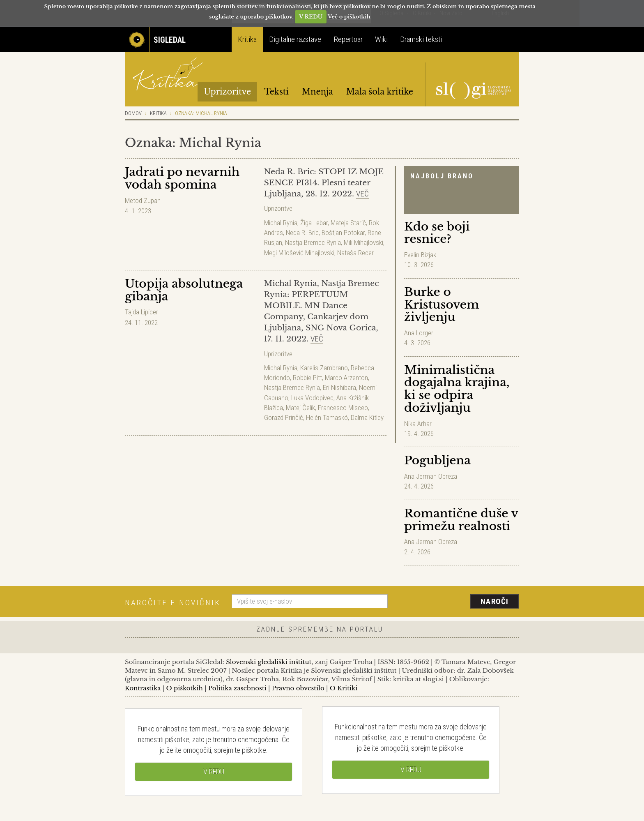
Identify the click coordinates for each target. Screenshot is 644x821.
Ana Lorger (419, 333)
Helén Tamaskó (327, 417)
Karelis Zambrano (324, 368)
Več (362, 194)
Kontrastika (143, 688)
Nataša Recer (355, 253)
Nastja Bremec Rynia (313, 242)
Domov (133, 113)
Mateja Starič (348, 223)
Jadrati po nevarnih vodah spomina (182, 178)
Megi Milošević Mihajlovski (299, 253)
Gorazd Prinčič (284, 417)
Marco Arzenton (346, 378)
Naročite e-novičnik (173, 603)
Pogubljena (437, 460)
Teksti (276, 92)
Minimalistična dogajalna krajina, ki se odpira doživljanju (457, 389)
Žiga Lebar (314, 223)
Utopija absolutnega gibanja (184, 290)
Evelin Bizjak (420, 255)
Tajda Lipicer (141, 312)
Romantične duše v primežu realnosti (461, 520)
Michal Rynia (281, 223)
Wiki (381, 39)
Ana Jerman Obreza (431, 476)
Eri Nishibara (339, 387)
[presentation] (458, 602)
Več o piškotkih (349, 17)
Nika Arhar (418, 424)
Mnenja (317, 92)
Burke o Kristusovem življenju (442, 305)
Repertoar (348, 39)
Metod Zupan (143, 201)
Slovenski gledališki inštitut (269, 662)
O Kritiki (344, 688)
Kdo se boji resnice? (437, 233)
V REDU (311, 17)
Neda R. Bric (302, 233)
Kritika (247, 39)
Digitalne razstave (295, 39)
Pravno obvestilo (298, 688)
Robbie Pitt (307, 378)
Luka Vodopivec (312, 398)
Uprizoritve (227, 92)
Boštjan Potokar (343, 233)
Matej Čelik (300, 408)
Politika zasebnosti (237, 688)
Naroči (495, 601)
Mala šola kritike (380, 92)
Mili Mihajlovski (363, 242)
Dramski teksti (421, 39)
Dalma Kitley (367, 417)
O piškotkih (184, 688)
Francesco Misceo (343, 408)
